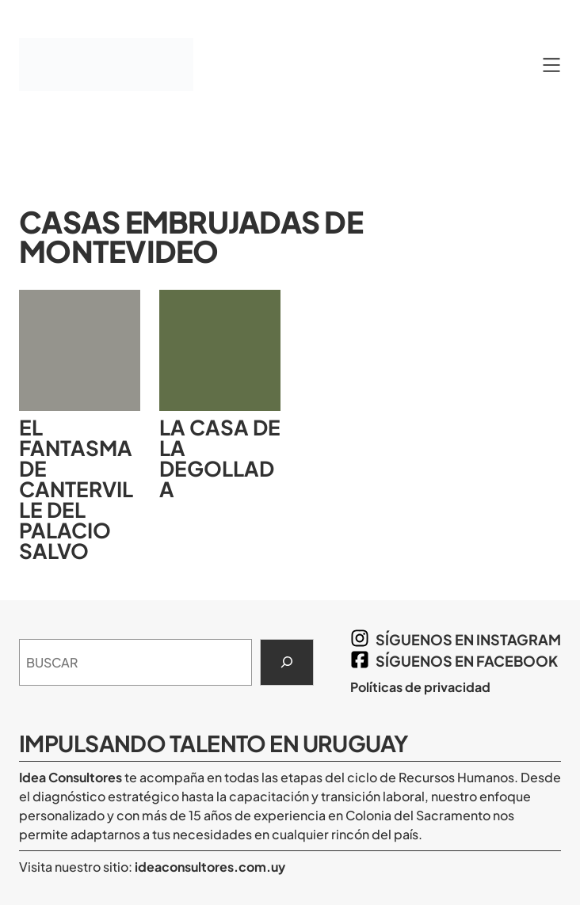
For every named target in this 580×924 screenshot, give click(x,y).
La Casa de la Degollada (220, 458)
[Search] (287, 663)
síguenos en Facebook (467, 661)
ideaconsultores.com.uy (209, 867)
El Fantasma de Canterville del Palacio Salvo (76, 489)
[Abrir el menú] (551, 65)
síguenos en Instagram (468, 639)
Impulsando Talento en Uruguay (214, 743)
